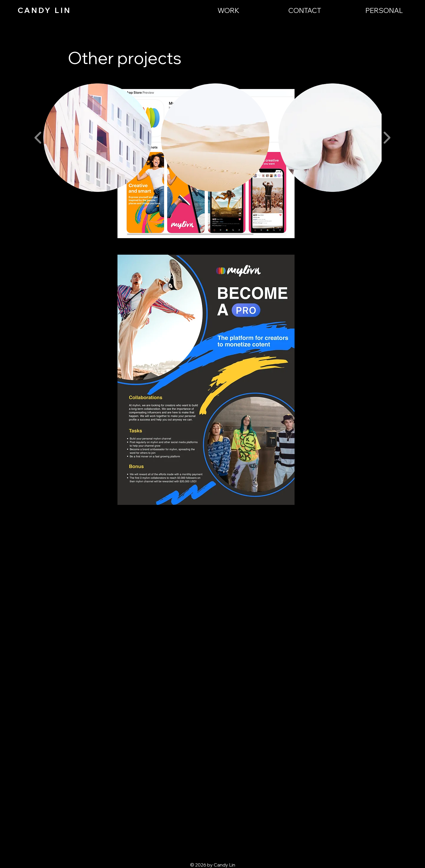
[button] (98, 138)
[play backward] (38, 138)
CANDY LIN (44, 10)
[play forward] (387, 138)
